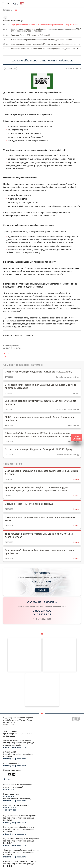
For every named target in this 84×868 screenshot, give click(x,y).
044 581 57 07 (42, 614)
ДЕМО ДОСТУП (77, 438)
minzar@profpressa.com (15, 747)
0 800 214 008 (10, 796)
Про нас (7, 779)
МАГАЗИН (42, 590)
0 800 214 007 (10, 789)
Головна (7, 10)
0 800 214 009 (42, 611)
